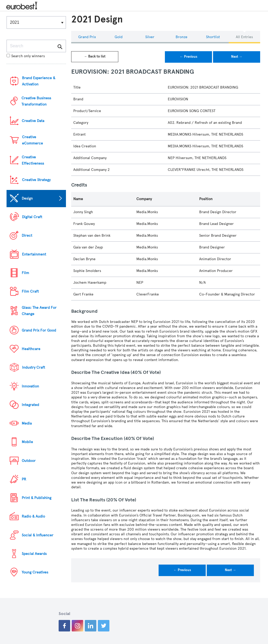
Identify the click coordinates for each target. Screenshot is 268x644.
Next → (237, 57)
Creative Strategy (36, 180)
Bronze (182, 37)
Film (25, 273)
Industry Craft (33, 367)
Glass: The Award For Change (39, 311)
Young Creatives (35, 572)
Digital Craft (32, 217)
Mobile (27, 442)
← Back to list (95, 56)
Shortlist (213, 37)
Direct (27, 236)
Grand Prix (87, 37)
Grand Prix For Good (39, 330)
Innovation (30, 386)
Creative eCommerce (32, 140)
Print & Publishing (37, 498)
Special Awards (34, 554)
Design (27, 198)
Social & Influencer (38, 535)
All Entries (244, 37)
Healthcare (31, 349)
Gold (119, 37)
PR (24, 479)
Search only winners (26, 56)
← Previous (189, 57)
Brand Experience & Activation (39, 81)
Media (27, 423)
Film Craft (30, 291)
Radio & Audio (33, 516)
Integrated (30, 405)
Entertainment (34, 254)
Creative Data (33, 121)
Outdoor (29, 461)
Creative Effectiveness (33, 160)
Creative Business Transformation (36, 101)
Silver (150, 37)
